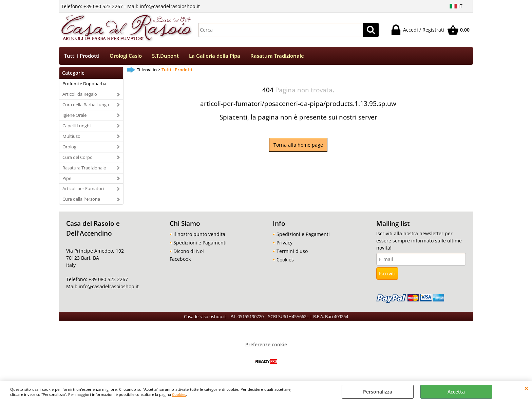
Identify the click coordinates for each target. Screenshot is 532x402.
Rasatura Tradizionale (277, 56)
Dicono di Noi (189, 251)
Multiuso (71, 136)
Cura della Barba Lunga (86, 105)
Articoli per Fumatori (83, 188)
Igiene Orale (74, 115)
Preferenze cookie (266, 344)
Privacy (284, 243)
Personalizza (378, 392)
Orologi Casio (126, 56)
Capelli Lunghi (77, 126)
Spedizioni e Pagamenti (200, 243)
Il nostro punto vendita (199, 234)
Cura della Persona (81, 199)
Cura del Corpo (78, 157)
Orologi (70, 147)
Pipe (67, 178)
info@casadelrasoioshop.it (108, 286)
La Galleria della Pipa (215, 56)
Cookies (179, 394)
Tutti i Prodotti (82, 56)
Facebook (180, 259)
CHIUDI (526, 388)
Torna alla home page (298, 145)
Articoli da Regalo (80, 94)
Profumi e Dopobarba (84, 84)
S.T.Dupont (165, 56)
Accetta (456, 392)
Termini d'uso (292, 251)
